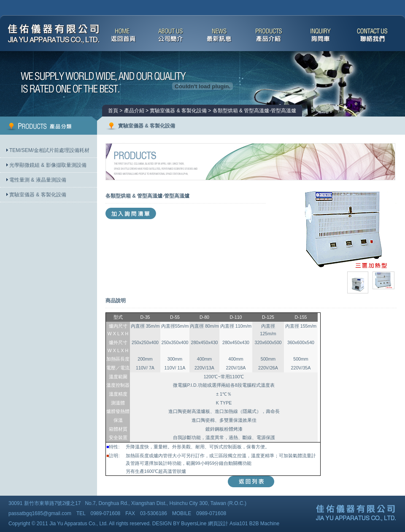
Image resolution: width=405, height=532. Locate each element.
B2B (254, 524)
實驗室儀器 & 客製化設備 (38, 195)
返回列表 (251, 482)
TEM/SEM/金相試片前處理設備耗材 (49, 150)
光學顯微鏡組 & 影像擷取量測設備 (48, 165)
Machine (270, 524)
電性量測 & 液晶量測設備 (38, 180)
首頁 (113, 111)
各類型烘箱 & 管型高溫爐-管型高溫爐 (255, 111)
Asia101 (239, 524)
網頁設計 (218, 524)
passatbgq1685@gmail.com (40, 513)
